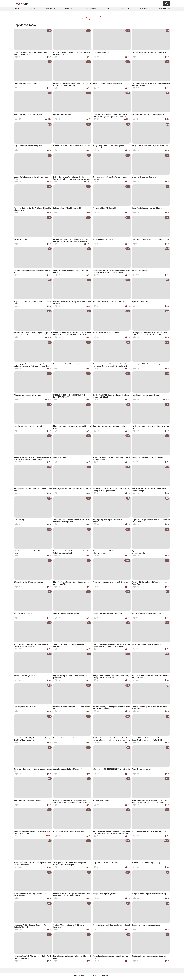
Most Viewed (71, 9)
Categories (91, 9)
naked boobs (164, 9)
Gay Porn (125, 9)
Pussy (21, 4)
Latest (33, 9)
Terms (93, 976)
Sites (109, 9)
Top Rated (50, 9)
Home (17, 9)
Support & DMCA (78, 976)
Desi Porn (144, 9)
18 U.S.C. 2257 (107, 976)
